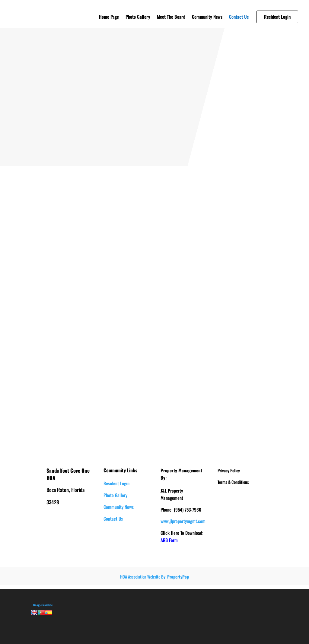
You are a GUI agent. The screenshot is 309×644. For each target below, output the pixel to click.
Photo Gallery (138, 17)
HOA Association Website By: (154, 577)
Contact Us (239, 17)
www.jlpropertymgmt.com (183, 521)
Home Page (109, 17)
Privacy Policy (229, 470)
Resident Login (116, 483)
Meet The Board (171, 17)
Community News (207, 17)
